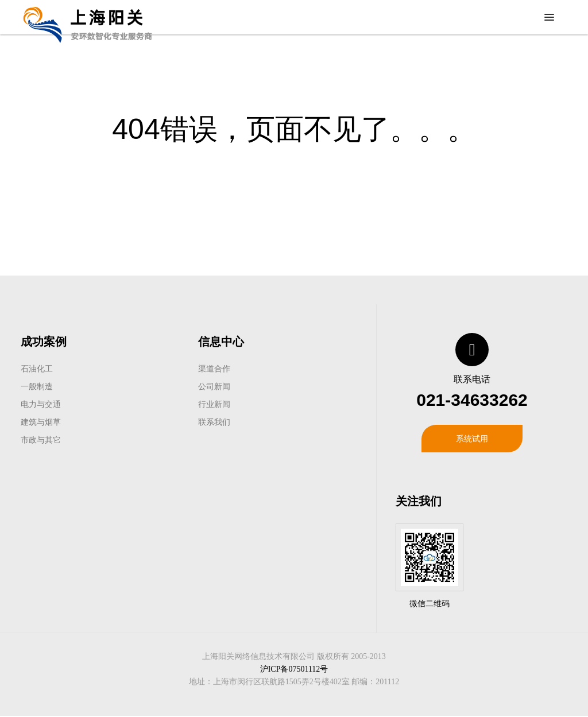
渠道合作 (214, 369)
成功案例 (44, 342)
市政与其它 (41, 440)
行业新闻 (214, 404)
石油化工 (37, 369)
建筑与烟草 (41, 422)
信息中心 (221, 342)
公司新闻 (214, 386)
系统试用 (472, 439)
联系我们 (214, 422)
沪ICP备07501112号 (294, 669)
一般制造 (37, 386)
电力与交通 (41, 404)
